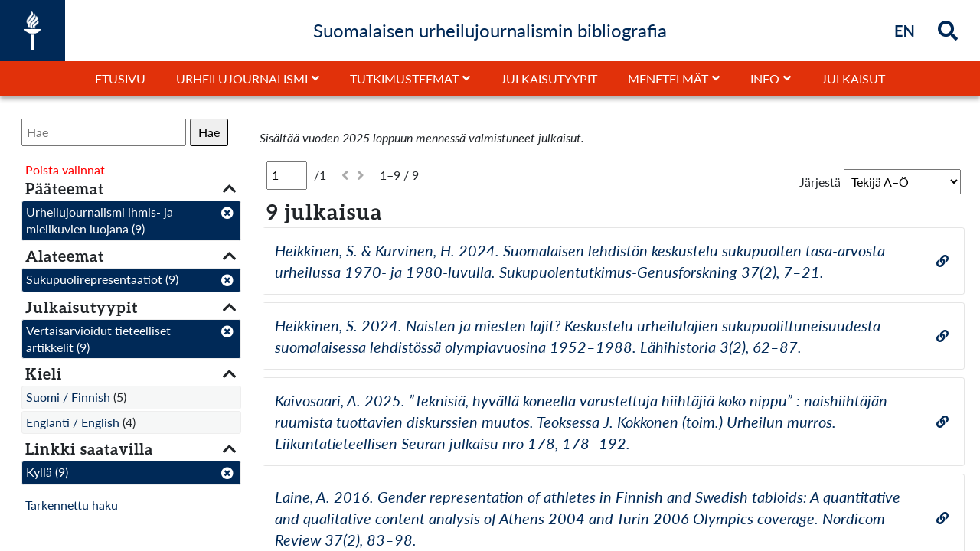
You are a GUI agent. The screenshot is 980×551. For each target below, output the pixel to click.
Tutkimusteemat (404, 78)
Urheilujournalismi (242, 78)
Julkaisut (853, 78)
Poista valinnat (65, 170)
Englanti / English (73, 422)
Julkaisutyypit (549, 78)
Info (765, 78)
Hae (209, 132)
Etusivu (120, 78)
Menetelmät (668, 78)
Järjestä (820, 182)
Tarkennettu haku (72, 505)
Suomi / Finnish (68, 397)
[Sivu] (287, 175)
